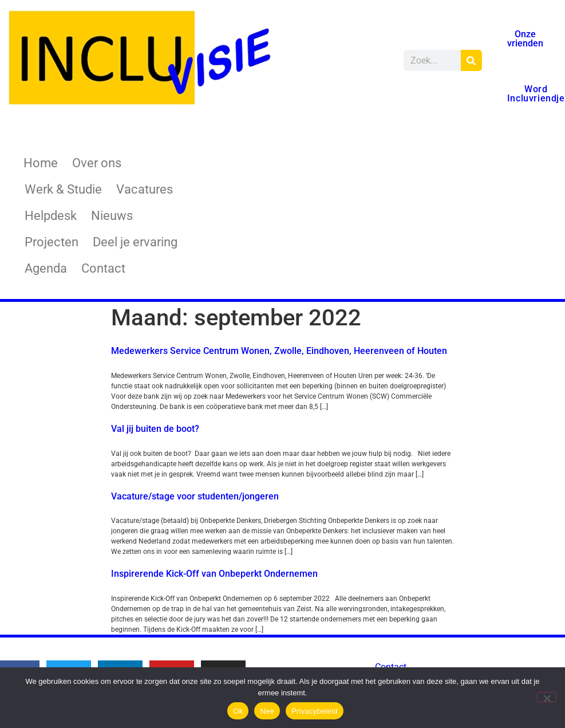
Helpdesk (51, 216)
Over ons (97, 163)
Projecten (52, 242)
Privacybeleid (315, 711)
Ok (238, 711)
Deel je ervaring (135, 242)
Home (41, 163)
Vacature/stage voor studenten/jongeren (195, 496)
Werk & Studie (63, 189)
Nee (267, 711)
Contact (103, 268)
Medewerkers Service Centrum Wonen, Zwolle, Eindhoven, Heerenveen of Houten (279, 351)
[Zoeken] (471, 60)
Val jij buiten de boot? (155, 429)
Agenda (46, 268)
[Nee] (547, 697)
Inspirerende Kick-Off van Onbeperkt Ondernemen (214, 574)
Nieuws (112, 216)
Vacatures (145, 189)
